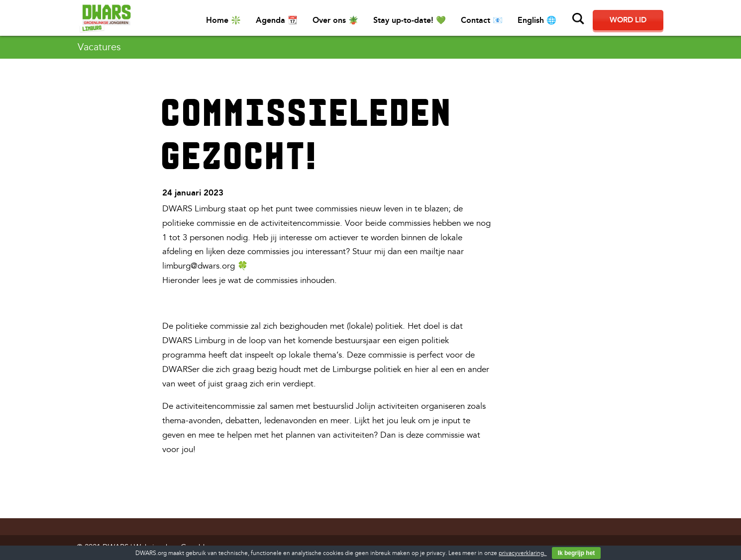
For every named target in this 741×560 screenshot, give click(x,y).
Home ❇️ (223, 20)
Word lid (628, 20)
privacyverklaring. (523, 553)
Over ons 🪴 (335, 20)
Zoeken (578, 19)
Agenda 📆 (277, 20)
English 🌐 (537, 20)
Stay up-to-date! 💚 (410, 20)
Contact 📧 (482, 20)
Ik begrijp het (577, 553)
